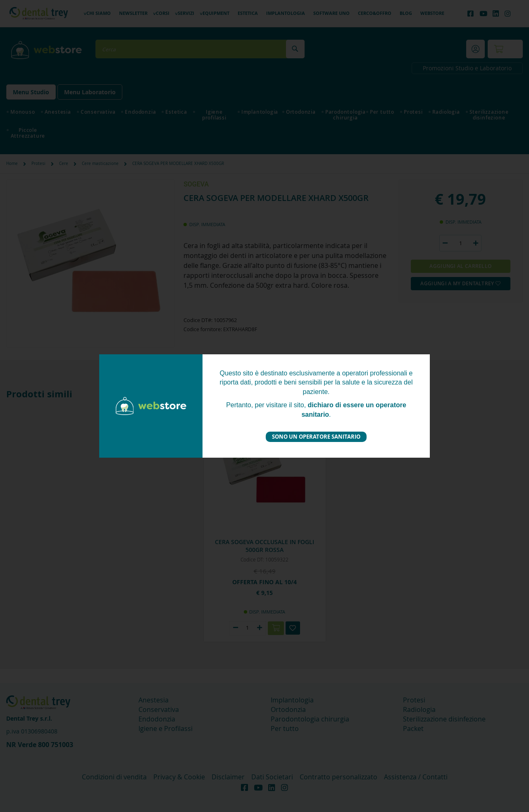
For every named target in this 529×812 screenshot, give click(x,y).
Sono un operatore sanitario (316, 437)
